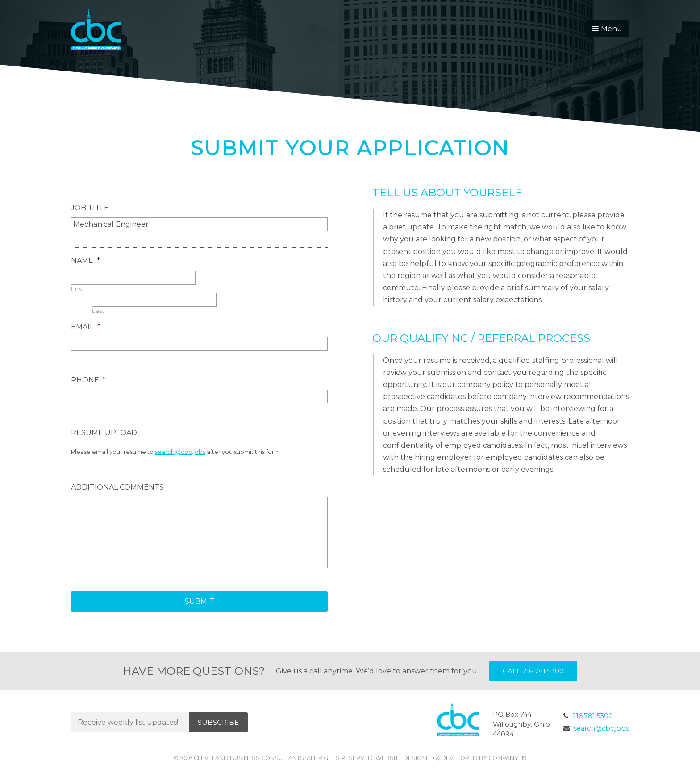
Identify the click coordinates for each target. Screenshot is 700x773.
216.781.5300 (593, 716)
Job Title (90, 208)
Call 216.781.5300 (533, 671)
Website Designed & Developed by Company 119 (451, 758)
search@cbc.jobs (180, 452)
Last (98, 311)
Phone (88, 380)
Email (86, 327)
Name (85, 260)
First (78, 289)
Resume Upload (104, 433)
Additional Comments (117, 487)
